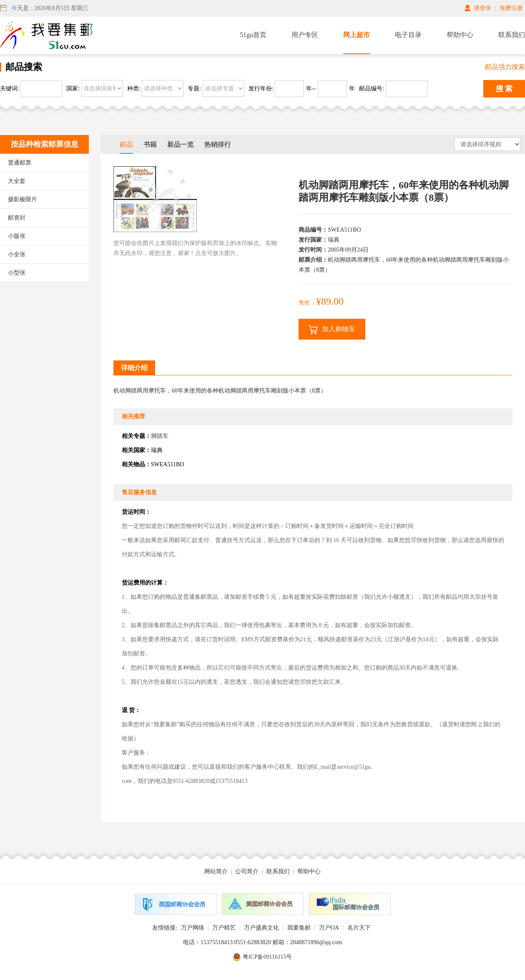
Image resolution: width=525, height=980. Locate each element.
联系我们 (512, 35)
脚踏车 (160, 436)
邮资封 (17, 218)
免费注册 (511, 8)
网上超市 (357, 35)
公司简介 (247, 871)
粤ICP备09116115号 (268, 957)
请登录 (482, 8)
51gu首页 (253, 35)
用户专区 (305, 35)
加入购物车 (332, 330)
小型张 (17, 273)
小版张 (17, 236)
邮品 (126, 144)
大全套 (17, 181)
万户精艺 (224, 928)
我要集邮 (299, 928)
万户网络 (193, 928)
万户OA (329, 928)
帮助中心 (460, 35)
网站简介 (216, 871)
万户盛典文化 (261, 928)
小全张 (17, 254)
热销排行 (218, 144)
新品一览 (181, 144)
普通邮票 (20, 163)
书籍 (150, 144)
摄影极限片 (23, 199)
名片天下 (359, 928)
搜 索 (504, 89)
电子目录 (408, 35)
